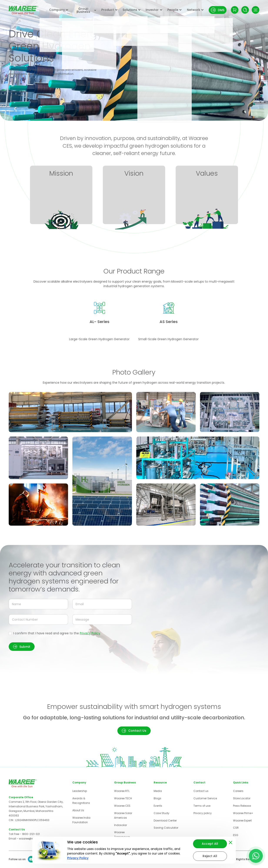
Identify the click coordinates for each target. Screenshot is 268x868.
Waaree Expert (242, 821)
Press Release (242, 806)
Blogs (157, 798)
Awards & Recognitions (81, 801)
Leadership (80, 791)
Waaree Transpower (122, 835)
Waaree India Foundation (81, 820)
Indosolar (121, 825)
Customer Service (205, 798)
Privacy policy (203, 813)
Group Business (86, 10)
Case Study (161, 813)
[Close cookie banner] (231, 842)
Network (195, 10)
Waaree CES (122, 806)
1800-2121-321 (31, 834)
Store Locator (242, 798)
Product (109, 10)
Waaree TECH (123, 798)
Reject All (210, 856)
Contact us (201, 791)
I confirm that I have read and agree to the (57, 633)
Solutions (132, 10)
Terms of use (202, 806)
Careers (238, 791)
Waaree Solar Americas (123, 815)
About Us (78, 810)
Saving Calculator (166, 828)
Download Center (165, 821)
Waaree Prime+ (243, 813)
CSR (236, 828)
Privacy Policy (90, 633)
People (175, 10)
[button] (22, 647)
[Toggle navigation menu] (256, 10)
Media (158, 791)
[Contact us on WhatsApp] (256, 856)
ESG (236, 835)
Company (59, 10)
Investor (154, 10)
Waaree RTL (122, 791)
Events (158, 806)
